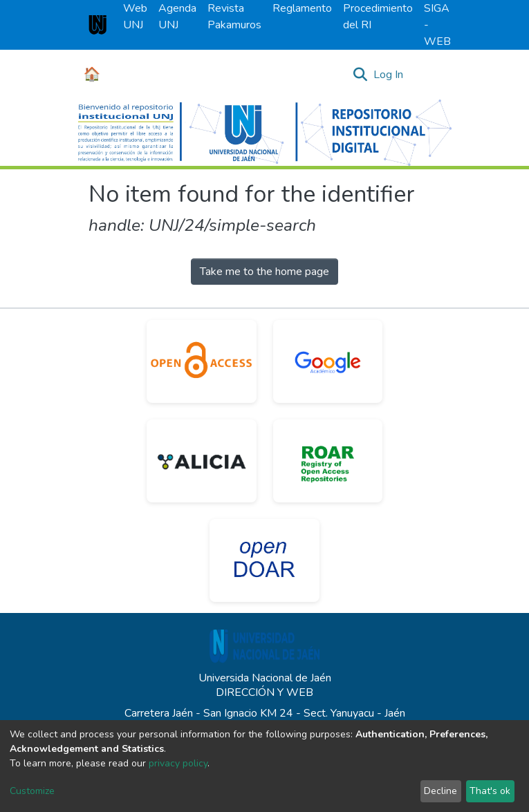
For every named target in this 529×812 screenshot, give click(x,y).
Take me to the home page (264, 272)
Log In (389, 75)
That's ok (490, 791)
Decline (440, 791)
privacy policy (178, 763)
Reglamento (302, 8)
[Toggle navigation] (432, 75)
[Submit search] (361, 75)
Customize (32, 791)
